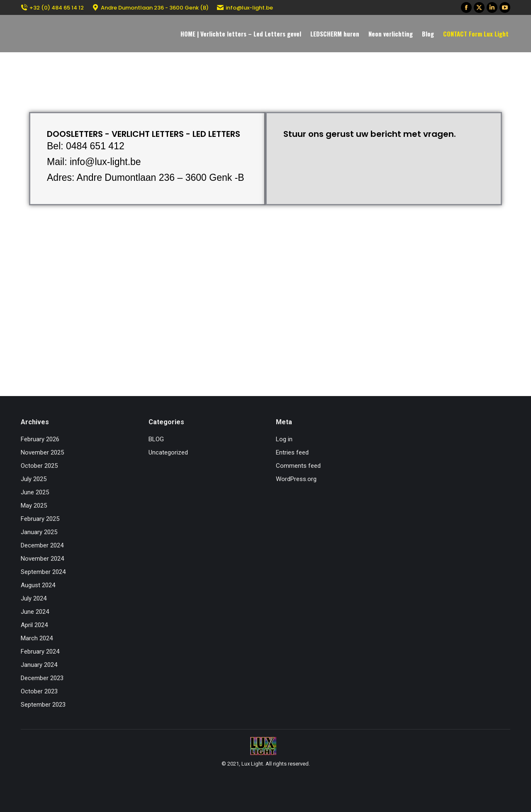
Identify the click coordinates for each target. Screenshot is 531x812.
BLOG (156, 439)
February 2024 (40, 652)
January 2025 (39, 532)
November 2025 (42, 452)
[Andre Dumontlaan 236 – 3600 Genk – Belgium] (265, 272)
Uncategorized (168, 452)
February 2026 (40, 439)
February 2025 (40, 519)
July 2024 (34, 598)
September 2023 (43, 705)
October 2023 (39, 691)
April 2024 (34, 625)
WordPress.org (296, 479)
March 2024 (37, 638)
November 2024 (42, 559)
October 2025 (39, 466)
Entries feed (292, 452)
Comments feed (298, 466)
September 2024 (43, 572)
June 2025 (35, 492)
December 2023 (42, 678)
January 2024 (39, 665)
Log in (284, 439)
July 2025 (34, 479)
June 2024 (35, 612)
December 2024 (42, 545)
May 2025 (34, 506)
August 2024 (38, 585)
